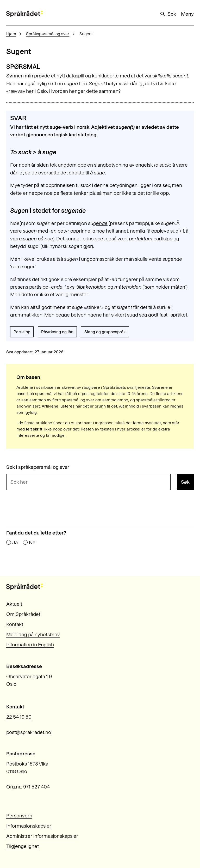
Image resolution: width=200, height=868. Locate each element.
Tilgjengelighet (23, 846)
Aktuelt (14, 604)
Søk (168, 14)
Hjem (11, 34)
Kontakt (15, 624)
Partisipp (22, 332)
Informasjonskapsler (29, 826)
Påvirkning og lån (57, 332)
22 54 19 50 (19, 717)
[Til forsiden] (24, 14)
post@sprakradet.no (29, 732)
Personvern (19, 816)
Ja (15, 542)
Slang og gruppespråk (105, 332)
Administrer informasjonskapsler (42, 836)
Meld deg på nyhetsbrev (33, 635)
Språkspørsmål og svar (48, 34)
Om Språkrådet (23, 614)
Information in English (30, 645)
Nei (33, 542)
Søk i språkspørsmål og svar (38, 467)
